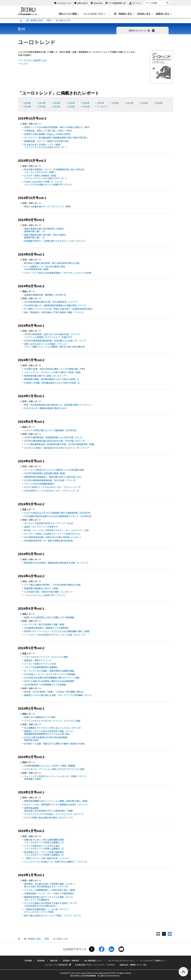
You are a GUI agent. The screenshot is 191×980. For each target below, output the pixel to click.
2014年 (28, 107)
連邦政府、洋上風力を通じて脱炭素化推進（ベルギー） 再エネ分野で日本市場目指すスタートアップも (50, 885)
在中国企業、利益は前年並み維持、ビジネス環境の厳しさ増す (55, 369)
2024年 (28, 103)
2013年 (42, 107)
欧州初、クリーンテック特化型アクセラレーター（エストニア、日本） (57, 530)
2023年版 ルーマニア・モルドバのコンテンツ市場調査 (50, 674)
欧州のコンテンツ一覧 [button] (142, 31)
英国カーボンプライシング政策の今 (41, 527)
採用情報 (28, 960)
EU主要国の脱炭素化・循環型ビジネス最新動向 (46, 628)
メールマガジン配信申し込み (33, 60)
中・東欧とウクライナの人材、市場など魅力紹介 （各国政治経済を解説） (59, 309)
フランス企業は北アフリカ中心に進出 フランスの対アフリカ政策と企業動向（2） (45, 847)
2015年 (159, 103)
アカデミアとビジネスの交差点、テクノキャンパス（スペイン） (54, 814)
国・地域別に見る (35, 20)
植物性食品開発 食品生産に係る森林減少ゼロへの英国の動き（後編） (49, 809)
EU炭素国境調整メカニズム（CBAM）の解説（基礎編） (50, 766)
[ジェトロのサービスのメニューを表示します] (94, 14)
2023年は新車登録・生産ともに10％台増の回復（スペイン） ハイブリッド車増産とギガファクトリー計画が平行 (53, 336)
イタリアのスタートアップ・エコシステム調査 (46, 657)
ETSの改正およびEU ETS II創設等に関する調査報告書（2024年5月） (58, 513)
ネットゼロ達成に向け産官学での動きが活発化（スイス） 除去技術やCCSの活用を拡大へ (51, 904)
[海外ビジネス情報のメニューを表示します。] (69, 14)
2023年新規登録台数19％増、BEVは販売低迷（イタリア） (52, 302)
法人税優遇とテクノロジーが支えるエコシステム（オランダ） (53, 728)
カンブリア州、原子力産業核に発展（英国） (45, 624)
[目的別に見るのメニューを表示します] (145, 14)
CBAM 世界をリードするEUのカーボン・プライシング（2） (52, 491)
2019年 (101, 103)
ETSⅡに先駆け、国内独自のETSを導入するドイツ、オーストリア (57, 448)
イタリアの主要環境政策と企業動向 (41, 667)
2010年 (86, 107)
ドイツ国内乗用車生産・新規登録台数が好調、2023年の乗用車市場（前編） (60, 444)
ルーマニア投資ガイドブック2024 (40, 664)
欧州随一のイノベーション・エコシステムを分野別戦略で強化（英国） (58, 631)
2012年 (57, 107)
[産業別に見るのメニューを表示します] (163, 14)
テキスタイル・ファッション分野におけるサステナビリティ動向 (54, 769)
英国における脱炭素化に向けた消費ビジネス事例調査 (49, 617)
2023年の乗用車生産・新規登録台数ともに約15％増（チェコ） (54, 437)
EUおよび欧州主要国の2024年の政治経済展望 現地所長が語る (46, 739)
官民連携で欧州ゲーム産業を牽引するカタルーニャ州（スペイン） (55, 241)
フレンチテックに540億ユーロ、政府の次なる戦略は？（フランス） (56, 862)
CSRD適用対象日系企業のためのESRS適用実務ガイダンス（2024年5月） (59, 516)
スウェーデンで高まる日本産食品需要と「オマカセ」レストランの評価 (58, 273)
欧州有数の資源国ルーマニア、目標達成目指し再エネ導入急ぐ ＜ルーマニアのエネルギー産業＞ (55, 171)
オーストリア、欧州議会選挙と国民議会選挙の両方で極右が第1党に (56, 137)
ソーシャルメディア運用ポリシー (153, 960)
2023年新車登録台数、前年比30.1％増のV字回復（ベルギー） (53, 537)
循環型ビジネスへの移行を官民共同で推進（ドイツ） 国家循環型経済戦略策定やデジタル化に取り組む (49, 733)
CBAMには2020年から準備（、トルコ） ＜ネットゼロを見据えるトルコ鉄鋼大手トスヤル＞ (48, 183)
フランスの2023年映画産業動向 (39, 484)
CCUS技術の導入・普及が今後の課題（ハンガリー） (49, 592)
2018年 (115, 103)
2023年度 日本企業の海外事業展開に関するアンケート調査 (52, 678)
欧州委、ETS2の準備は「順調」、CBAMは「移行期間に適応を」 (55, 692)
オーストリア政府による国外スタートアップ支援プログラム (52, 534)
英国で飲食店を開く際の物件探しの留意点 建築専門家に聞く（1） (44, 230)
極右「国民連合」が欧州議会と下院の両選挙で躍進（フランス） (54, 312)
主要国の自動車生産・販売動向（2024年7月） (46, 295)
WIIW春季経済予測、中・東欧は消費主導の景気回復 (48, 541)
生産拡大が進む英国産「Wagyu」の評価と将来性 (47, 134)
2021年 (71, 103)
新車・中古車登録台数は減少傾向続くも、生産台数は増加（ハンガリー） (59, 405)
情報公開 (54, 960)
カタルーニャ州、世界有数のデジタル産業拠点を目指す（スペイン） (56, 804)
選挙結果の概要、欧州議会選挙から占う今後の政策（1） (52, 379)
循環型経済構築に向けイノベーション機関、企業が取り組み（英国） (57, 801)
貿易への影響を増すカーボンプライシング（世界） (48, 206)
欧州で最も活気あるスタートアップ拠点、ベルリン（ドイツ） (53, 916)
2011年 (71, 107)
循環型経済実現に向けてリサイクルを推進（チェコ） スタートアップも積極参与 (49, 898)
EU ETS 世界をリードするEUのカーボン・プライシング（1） (53, 487)
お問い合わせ (82, 3)
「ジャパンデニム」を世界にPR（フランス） (45, 595)
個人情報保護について (93, 960)
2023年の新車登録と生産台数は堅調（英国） (45, 473)
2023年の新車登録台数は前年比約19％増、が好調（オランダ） (55, 441)
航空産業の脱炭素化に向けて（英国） (42, 588)
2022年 (57, 103)
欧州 (49, 20)
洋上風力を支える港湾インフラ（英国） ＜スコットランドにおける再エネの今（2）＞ (46, 146)
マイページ (137, 3)
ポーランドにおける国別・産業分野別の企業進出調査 (49, 671)
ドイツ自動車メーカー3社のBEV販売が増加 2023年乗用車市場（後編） (45, 268)
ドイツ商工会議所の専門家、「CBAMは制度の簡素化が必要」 (53, 585)
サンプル (24, 64)
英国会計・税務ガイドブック (38, 660)
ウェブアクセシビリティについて (121, 960)
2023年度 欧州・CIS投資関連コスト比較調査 (45, 685)
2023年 (42, 103)
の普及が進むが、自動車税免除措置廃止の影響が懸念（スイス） (56, 305)
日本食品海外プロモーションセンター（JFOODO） (96, 965)
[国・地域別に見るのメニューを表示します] (124, 14)
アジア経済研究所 (117, 3)
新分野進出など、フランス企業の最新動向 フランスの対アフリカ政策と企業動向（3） (45, 853)
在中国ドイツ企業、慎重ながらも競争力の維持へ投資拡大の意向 (54, 744)
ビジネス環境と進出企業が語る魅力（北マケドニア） (49, 818)
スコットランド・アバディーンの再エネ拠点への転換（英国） (53, 372)
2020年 (86, 103)
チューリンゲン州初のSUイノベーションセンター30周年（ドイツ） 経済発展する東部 (56, 778)
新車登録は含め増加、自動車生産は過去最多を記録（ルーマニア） (57, 563)
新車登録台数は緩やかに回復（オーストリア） (46, 376)
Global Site (98, 3)
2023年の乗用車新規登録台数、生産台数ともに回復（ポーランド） (56, 341)
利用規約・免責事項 (71, 960)
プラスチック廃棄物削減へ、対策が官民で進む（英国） (50, 890)
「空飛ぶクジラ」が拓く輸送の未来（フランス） (47, 858)
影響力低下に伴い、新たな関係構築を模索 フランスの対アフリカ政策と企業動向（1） (45, 841)
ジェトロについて (64, 3)
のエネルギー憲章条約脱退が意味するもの (45, 408)
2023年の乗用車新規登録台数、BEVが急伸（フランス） (51, 480)
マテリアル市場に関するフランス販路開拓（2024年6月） (51, 430)
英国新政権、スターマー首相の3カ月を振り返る (47, 141)
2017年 (130, 103)
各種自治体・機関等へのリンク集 (133, 965)
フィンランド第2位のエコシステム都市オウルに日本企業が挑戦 (54, 470)
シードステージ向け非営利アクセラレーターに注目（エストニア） (55, 635)
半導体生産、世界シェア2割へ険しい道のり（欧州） (49, 131)
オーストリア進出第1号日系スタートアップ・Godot (49, 523)
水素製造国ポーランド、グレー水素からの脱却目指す (49, 893)
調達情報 (41, 960)
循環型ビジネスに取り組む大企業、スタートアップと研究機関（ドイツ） (59, 695)
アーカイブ (102, 107)
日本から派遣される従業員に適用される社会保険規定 (49, 681)
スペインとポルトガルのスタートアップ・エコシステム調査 (52, 721)
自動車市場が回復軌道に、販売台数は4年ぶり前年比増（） (53, 477)
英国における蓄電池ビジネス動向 (40, 717)
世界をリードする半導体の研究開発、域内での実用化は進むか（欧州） (58, 127)
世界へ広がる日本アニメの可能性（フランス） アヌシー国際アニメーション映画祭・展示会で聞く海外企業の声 (54, 345)
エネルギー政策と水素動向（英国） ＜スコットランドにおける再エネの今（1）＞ (46, 177)
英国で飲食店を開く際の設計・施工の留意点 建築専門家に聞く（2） (45, 236)
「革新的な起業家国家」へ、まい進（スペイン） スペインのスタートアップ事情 (47, 911)
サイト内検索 (144, 1)
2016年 (145, 103)
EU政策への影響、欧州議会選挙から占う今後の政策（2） (53, 383)
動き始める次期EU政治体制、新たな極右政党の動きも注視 (52, 263)
